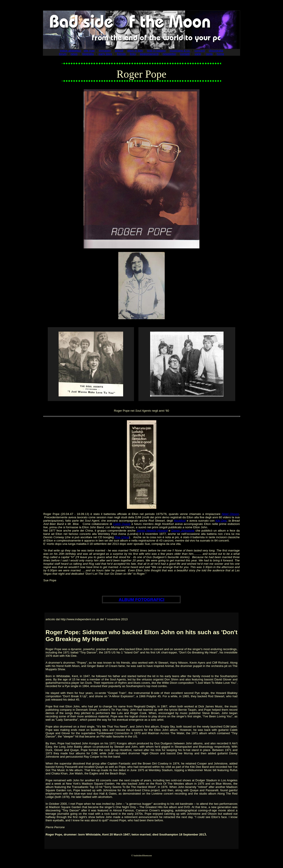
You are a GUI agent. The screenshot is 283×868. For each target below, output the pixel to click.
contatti (185, 54)
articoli (119, 51)
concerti (200, 51)
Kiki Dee (221, 521)
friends (121, 54)
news (74, 54)
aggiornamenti (149, 54)
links (133, 54)
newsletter (169, 54)
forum (63, 54)
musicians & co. (180, 51)
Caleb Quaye (122, 524)
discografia (216, 51)
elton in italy (135, 51)
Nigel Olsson (230, 514)
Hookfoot (180, 521)
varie (198, 54)
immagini (105, 51)
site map (89, 51)
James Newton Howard (152, 531)
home (220, 54)
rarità (209, 54)
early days (105, 54)
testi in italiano (156, 51)
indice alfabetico (71, 51)
